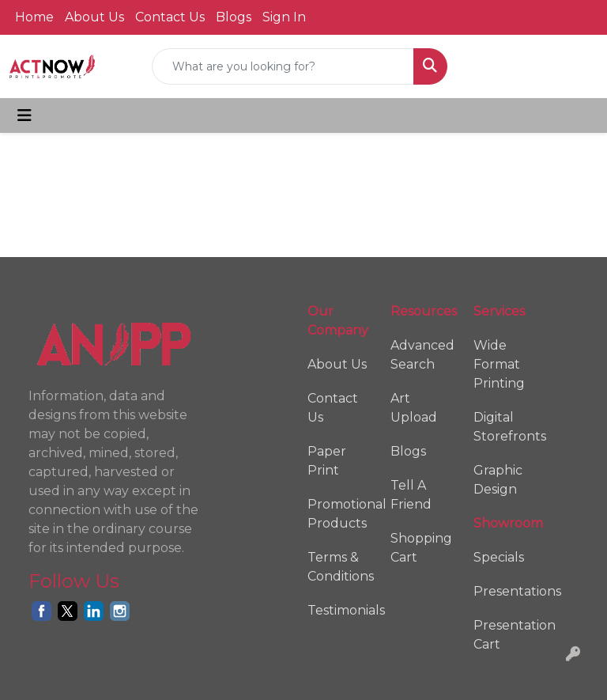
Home (34, 17)
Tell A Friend (411, 495)
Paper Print (327, 461)
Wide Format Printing (499, 364)
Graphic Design (498, 480)
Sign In (284, 17)
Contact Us (170, 17)
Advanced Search (422, 355)
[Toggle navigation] (25, 115)
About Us (94, 17)
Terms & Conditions (339, 567)
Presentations (505, 591)
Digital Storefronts (505, 427)
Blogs (234, 17)
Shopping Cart (421, 548)
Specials (499, 557)
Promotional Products (339, 514)
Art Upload (414, 408)
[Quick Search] (283, 66)
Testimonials (339, 610)
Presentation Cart (505, 635)
